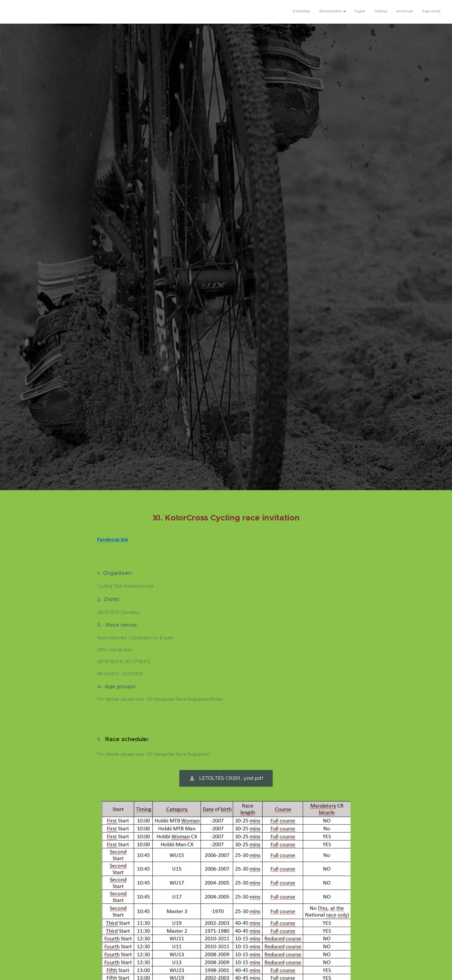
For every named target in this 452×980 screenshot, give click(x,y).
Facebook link (113, 540)
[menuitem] (393, 12)
